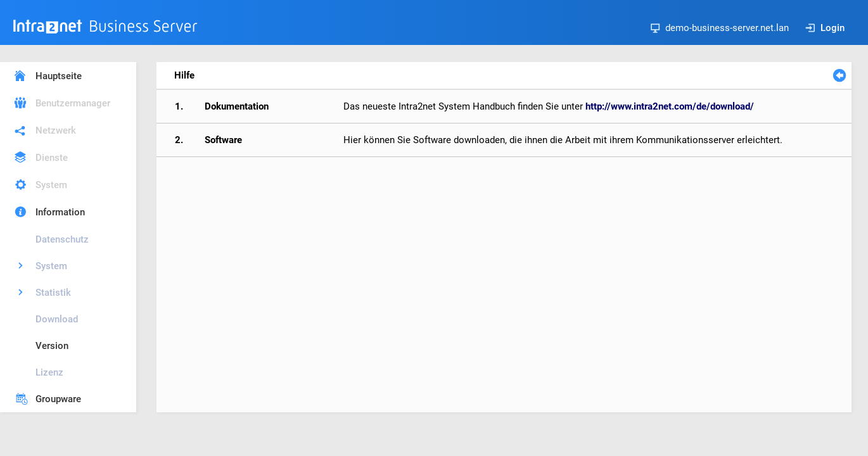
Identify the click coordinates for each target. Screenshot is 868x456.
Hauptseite (59, 76)
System (51, 185)
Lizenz (49, 372)
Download (57, 319)
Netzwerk (56, 130)
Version (52, 346)
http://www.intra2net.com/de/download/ (670, 106)
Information (60, 212)
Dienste (52, 158)
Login (825, 28)
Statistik (53, 293)
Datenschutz (62, 239)
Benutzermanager (73, 103)
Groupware (58, 399)
